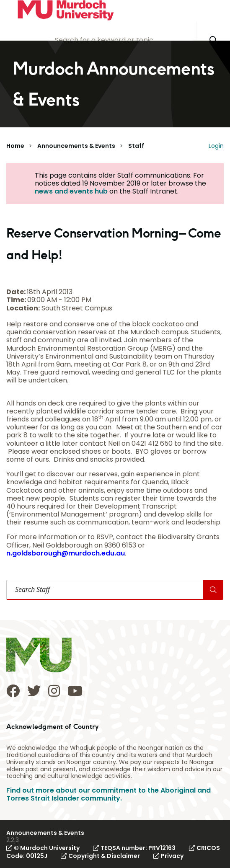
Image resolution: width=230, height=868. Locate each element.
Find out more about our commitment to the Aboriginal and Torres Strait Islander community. (109, 794)
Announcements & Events (76, 146)
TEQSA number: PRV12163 (134, 848)
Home (15, 146)
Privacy (168, 856)
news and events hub (71, 191)
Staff (136, 146)
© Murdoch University (43, 848)
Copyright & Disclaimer (100, 856)
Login (216, 146)
